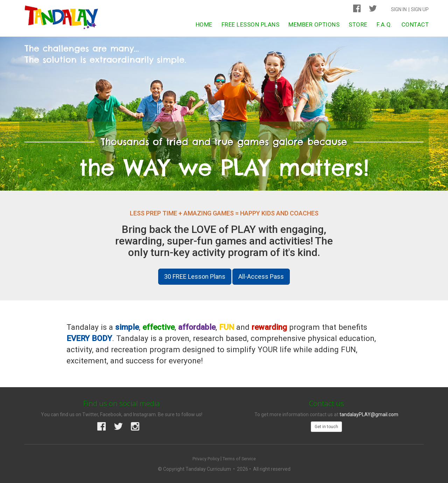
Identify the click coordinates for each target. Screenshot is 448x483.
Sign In (399, 9)
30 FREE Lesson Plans (195, 276)
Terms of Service (239, 459)
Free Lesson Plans (251, 24)
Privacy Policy (206, 459)
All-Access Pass (261, 276)
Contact (415, 24)
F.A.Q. (384, 24)
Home (204, 24)
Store (358, 24)
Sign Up (420, 9)
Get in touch (326, 427)
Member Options (314, 24)
